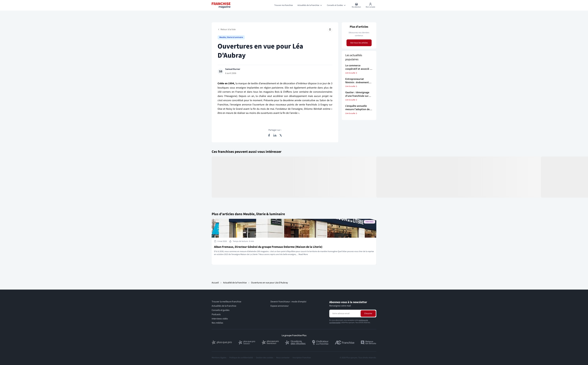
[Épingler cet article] (330, 29)
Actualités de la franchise (224, 306)
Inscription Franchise (302, 358)
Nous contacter (283, 358)
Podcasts (216, 314)
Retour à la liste (227, 29)
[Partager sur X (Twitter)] (281, 135)
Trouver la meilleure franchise (226, 302)
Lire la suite (351, 73)
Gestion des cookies (265, 358)
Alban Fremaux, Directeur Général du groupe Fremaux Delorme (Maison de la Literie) (268, 247)
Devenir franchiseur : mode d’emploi (288, 302)
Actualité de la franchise (235, 283)
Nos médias (217, 323)
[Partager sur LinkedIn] (275, 135)
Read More (303, 254)
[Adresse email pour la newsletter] (345, 314)
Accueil (215, 283)
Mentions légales (219, 358)
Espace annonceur (280, 306)
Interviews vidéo (220, 319)
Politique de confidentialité (241, 358)
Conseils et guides (221, 310)
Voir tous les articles (359, 43)
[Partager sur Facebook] (269, 135)
